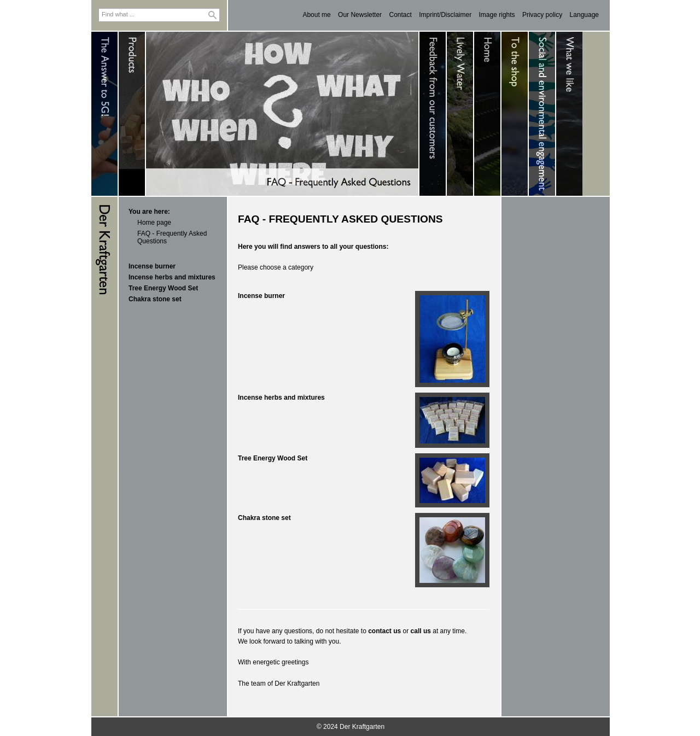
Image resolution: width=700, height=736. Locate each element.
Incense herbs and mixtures (172, 277)
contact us (384, 631)
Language (584, 15)
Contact (400, 15)
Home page (154, 223)
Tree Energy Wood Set (163, 288)
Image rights (497, 15)
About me (316, 15)
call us (421, 631)
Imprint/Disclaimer (445, 15)
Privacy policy (542, 15)
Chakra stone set (155, 299)
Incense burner (152, 266)
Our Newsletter (360, 15)
